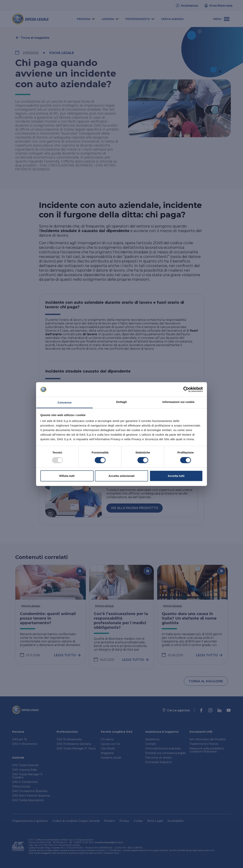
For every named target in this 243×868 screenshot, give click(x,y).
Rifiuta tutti (67, 476)
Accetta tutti (176, 476)
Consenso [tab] (64, 402)
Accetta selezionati (122, 476)
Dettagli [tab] (121, 402)
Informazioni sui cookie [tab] (179, 402)
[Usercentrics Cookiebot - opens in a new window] (186, 389)
